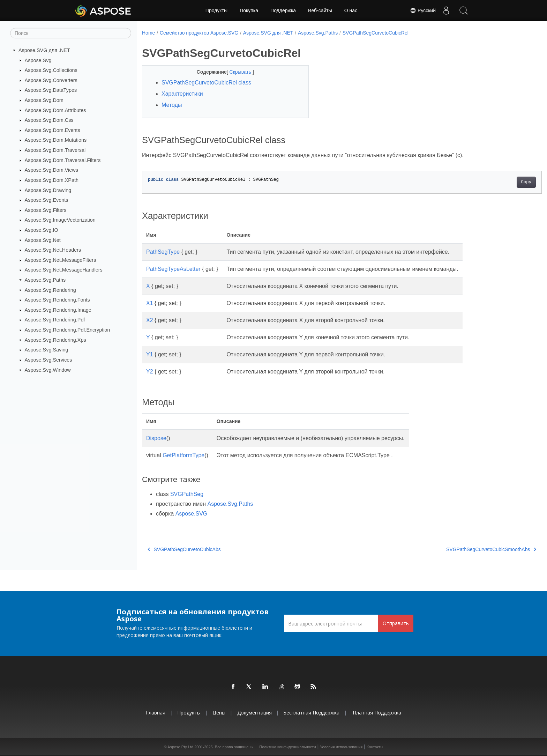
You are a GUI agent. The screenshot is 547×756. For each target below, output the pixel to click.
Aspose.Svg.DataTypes (51, 90)
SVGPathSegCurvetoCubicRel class (206, 83)
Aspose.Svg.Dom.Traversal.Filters (63, 160)
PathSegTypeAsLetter (173, 269)
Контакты (375, 747)
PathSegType (163, 252)
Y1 (150, 354)
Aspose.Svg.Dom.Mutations (56, 140)
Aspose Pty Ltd (180, 747)
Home (148, 33)
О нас (351, 10)
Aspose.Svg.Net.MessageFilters (61, 260)
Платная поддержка (377, 713)
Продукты (216, 10)
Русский (423, 10)
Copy (499, 182)
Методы (172, 105)
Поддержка (283, 10)
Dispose (156, 438)
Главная (156, 713)
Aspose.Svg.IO (42, 230)
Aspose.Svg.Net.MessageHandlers (64, 270)
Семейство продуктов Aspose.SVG (199, 33)
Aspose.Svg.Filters (46, 210)
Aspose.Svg (38, 60)
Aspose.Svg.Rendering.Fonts (57, 300)
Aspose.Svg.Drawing (48, 190)
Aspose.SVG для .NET (44, 50)
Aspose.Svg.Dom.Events (53, 130)
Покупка (249, 10)
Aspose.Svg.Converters (51, 80)
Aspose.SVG (192, 514)
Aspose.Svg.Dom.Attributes (55, 110)
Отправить (396, 623)
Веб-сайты (320, 10)
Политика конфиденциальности (287, 747)
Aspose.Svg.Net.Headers (53, 250)
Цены (219, 713)
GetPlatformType (183, 455)
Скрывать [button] (235, 72)
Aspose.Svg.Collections (51, 70)
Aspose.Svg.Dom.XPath (52, 180)
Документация (254, 713)
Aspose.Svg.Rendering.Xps (55, 340)
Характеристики (182, 94)
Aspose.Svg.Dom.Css (49, 120)
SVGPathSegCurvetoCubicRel (376, 33)
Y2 (150, 372)
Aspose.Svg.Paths (45, 280)
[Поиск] (71, 33)
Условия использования (341, 747)
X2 (150, 320)
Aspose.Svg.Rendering (50, 290)
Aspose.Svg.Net (43, 240)
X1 (150, 303)
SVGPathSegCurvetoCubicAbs (184, 549)
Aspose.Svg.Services (48, 360)
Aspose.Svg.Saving (47, 350)
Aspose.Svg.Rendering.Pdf (55, 320)
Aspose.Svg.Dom (44, 100)
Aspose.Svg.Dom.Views (51, 170)
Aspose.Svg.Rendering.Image (58, 310)
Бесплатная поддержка (311, 713)
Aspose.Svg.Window (48, 370)
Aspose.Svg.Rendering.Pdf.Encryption (68, 330)
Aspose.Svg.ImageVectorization (60, 220)
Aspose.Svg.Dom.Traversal (55, 150)
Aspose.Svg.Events (47, 200)
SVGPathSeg (187, 494)
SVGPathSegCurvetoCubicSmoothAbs (464, 549)
